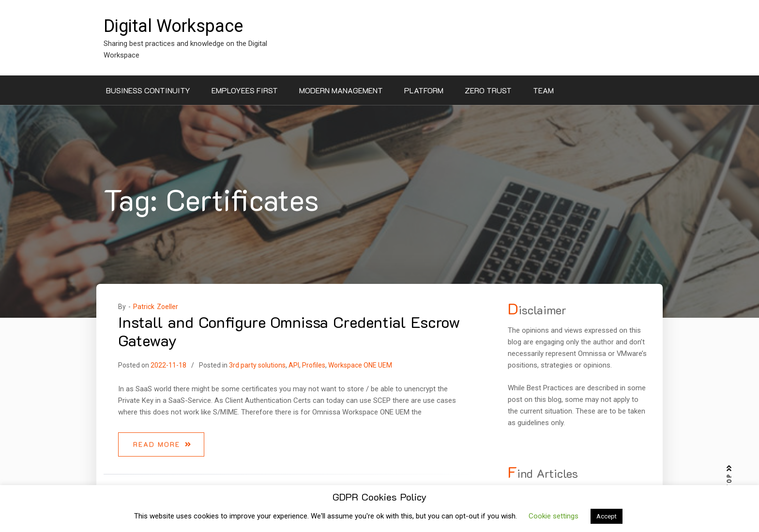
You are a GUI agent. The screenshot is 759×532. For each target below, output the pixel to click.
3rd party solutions (257, 365)
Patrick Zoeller (156, 307)
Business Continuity (148, 90)
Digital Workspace (173, 26)
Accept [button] (607, 516)
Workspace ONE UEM (360, 365)
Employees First (245, 90)
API (294, 365)
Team (543, 90)
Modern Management (341, 90)
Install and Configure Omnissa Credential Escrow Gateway (289, 331)
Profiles (314, 365)
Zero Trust (488, 90)
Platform (424, 90)
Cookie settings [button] (554, 516)
